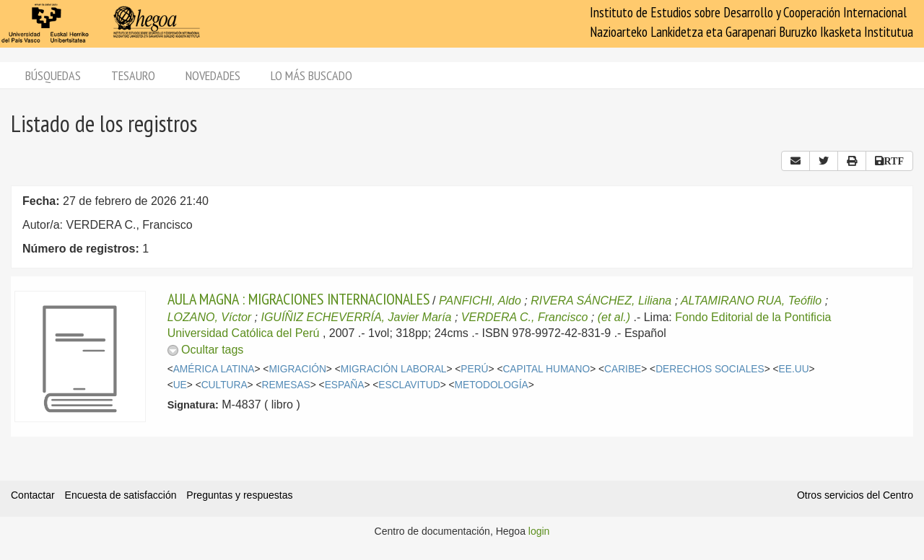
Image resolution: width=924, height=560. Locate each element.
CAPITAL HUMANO (546, 369)
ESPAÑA (345, 385)
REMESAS (286, 385)
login (539, 531)
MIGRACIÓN (297, 369)
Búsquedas (53, 75)
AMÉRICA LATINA (214, 369)
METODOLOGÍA (492, 385)
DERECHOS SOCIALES (710, 369)
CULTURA (225, 385)
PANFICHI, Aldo (480, 301)
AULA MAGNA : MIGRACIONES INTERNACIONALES (298, 299)
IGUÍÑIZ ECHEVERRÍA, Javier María (356, 317)
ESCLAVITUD (409, 385)
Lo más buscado (311, 75)
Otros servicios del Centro (855, 495)
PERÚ (474, 369)
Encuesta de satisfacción (121, 495)
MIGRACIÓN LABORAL (394, 369)
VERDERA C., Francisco (524, 317)
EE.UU (794, 369)
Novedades (213, 75)
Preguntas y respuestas (239, 495)
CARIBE (623, 369)
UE (180, 385)
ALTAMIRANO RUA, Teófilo (751, 301)
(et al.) (614, 317)
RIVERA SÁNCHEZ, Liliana (601, 301)
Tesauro (133, 75)
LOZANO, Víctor (209, 317)
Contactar (33, 495)
